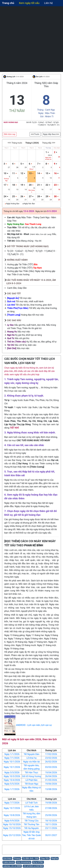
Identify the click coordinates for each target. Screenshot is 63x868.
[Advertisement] (31, 39)
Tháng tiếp (49, 143)
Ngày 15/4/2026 (12, 780)
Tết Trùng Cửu (31, 821)
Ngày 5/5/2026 (12, 784)
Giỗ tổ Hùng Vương (32, 776)
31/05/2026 (51, 780)
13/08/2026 (51, 789)
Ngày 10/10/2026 (12, 824)
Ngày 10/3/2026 (12, 776)
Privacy (17, 858)
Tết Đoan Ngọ (31, 784)
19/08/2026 (51, 803)
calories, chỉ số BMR (12, 866)
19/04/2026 (51, 773)
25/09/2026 (51, 815)
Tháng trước (15, 143)
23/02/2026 (51, 758)
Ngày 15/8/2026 (12, 815)
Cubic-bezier (9, 862)
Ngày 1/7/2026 (12, 789)
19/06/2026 (51, 784)
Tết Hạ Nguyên (32, 828)
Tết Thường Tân (31, 824)
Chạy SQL (45, 858)
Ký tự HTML (38, 862)
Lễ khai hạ (31, 758)
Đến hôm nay (10, 134)
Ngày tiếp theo (51, 134)
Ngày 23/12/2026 (12, 835)
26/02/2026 (51, 762)
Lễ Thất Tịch (31, 803)
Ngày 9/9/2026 (12, 821)
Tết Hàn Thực (31, 773)
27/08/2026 (51, 808)
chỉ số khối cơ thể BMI (33, 866)
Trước (35, 134)
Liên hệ (48, 3)
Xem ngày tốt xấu (29, 3)
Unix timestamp (23, 862)
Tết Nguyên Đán (32, 754)
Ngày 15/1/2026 (12, 767)
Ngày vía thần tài (31, 762)
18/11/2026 (51, 824)
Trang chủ (8, 3)
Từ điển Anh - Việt (30, 858)
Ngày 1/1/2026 (12, 754)
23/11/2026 (51, 828)
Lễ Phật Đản (31, 780)
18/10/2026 (51, 821)
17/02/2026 (51, 754)
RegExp (55, 858)
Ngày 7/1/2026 (12, 758)
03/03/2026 (51, 767)
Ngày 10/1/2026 (12, 762)
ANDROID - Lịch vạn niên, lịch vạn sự (34, 725)
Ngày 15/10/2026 (12, 828)
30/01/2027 (51, 835)
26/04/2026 (51, 776)
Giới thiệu (7, 858)
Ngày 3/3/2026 (12, 773)
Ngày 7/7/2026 (12, 803)
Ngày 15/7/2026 (12, 808)
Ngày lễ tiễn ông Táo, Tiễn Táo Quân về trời (31, 835)
